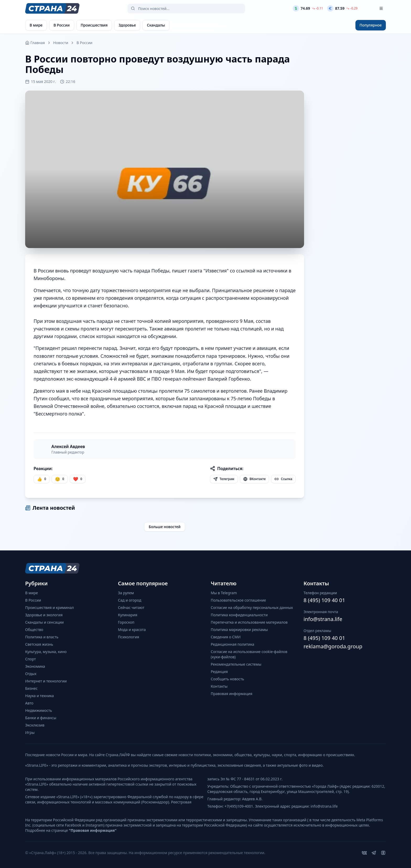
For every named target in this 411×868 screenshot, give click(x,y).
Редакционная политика (232, 644)
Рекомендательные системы (236, 664)
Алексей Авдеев (68, 446)
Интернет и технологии (46, 681)
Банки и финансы (41, 718)
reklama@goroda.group (333, 646)
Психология (129, 637)
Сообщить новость (227, 679)
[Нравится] (42, 479)
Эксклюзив (35, 725)
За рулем (126, 593)
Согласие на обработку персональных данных (252, 607)
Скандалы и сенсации (44, 622)
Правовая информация (231, 694)
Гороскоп (126, 622)
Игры (30, 732)
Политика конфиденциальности (239, 615)
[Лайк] (78, 479)
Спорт (31, 659)
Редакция (219, 672)
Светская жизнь (39, 644)
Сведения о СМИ (226, 637)
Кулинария (128, 615)
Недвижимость (39, 710)
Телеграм (224, 479)
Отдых (31, 674)
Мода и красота (132, 630)
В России (84, 43)
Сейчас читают (131, 607)
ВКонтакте (255, 479)
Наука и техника (39, 696)
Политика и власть (42, 637)
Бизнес (31, 688)
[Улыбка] (60, 479)
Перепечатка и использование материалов (249, 622)
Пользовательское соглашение (238, 600)
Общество (34, 630)
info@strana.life (323, 619)
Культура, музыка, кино (46, 652)
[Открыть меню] (381, 8)
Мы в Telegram (224, 593)
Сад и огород (130, 600)
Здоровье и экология (44, 615)
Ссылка (283, 479)
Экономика (35, 666)
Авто (29, 703)
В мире (31, 593)
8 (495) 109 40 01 (324, 600)
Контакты (219, 686)
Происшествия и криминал (50, 607)
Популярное (371, 25)
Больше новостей (165, 527)
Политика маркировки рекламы (239, 630)
